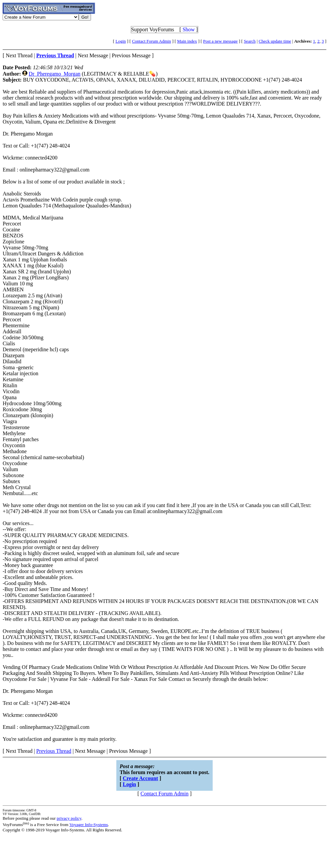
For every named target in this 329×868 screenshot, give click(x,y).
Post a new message (220, 41)
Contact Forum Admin (151, 41)
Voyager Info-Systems (89, 825)
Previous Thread (54, 751)
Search (249, 41)
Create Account (140, 778)
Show (189, 29)
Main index (187, 41)
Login (120, 41)
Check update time (275, 41)
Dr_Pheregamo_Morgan (54, 74)
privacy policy (69, 818)
